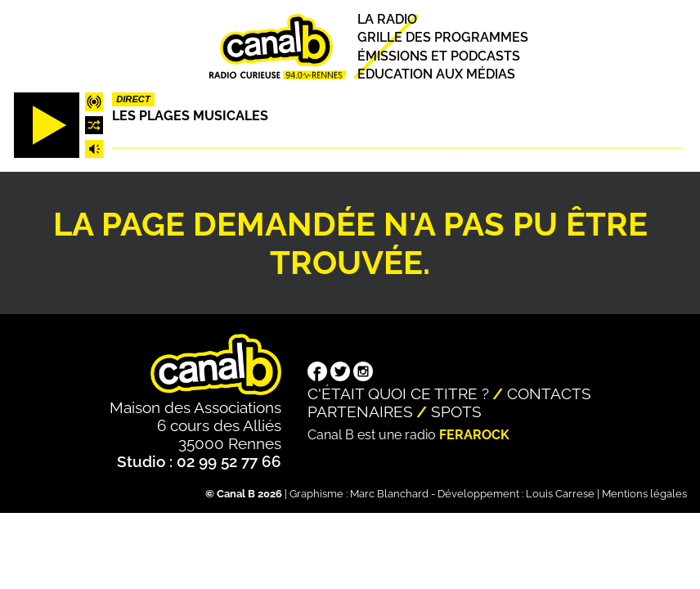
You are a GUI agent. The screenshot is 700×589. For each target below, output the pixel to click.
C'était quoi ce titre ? (398, 393)
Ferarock (474, 435)
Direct (133, 99)
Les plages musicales (190, 116)
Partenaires (360, 411)
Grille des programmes (443, 38)
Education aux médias (436, 74)
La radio (387, 19)
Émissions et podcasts (439, 56)
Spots (456, 411)
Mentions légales (644, 494)
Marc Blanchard (389, 494)
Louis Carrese (560, 494)
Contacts (549, 393)
